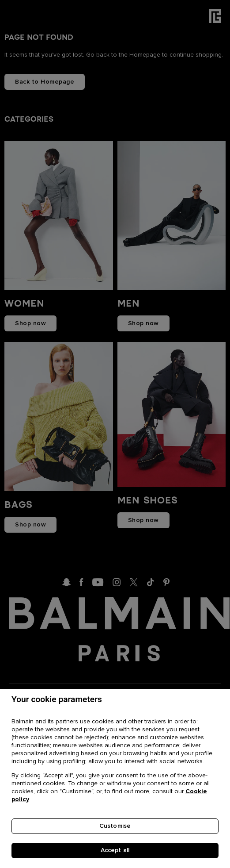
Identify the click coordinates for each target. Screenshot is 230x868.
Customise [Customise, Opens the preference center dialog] (115, 827)
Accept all (115, 851)
